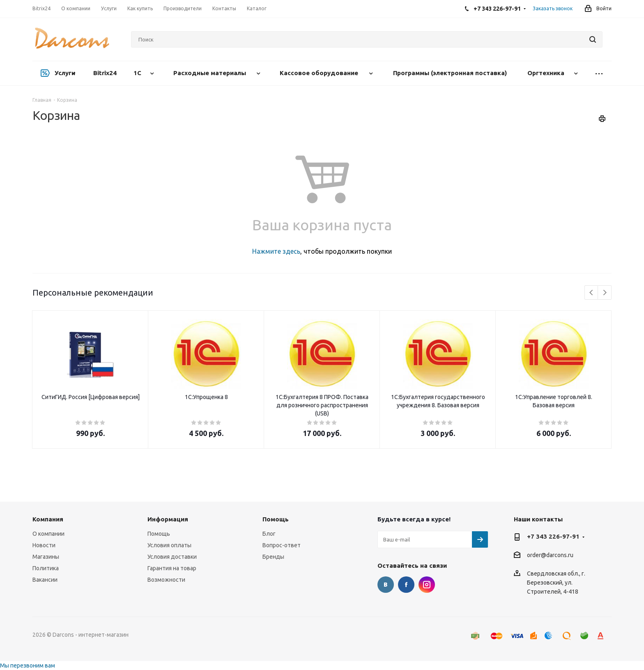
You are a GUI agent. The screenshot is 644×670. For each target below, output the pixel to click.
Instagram (427, 585)
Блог (269, 534)
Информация (168, 519)
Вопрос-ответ (282, 545)
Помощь (159, 534)
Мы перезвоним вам (28, 665)
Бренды (273, 557)
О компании (48, 534)
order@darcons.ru (550, 555)
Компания (48, 519)
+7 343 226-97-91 (553, 536)
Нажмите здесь (276, 251)
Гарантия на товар (172, 568)
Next (605, 293)
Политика (46, 568)
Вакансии (45, 580)
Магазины (46, 557)
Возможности (166, 580)
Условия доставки (172, 557)
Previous (592, 293)
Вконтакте (386, 585)
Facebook (406, 585)
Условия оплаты (169, 545)
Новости (44, 545)
